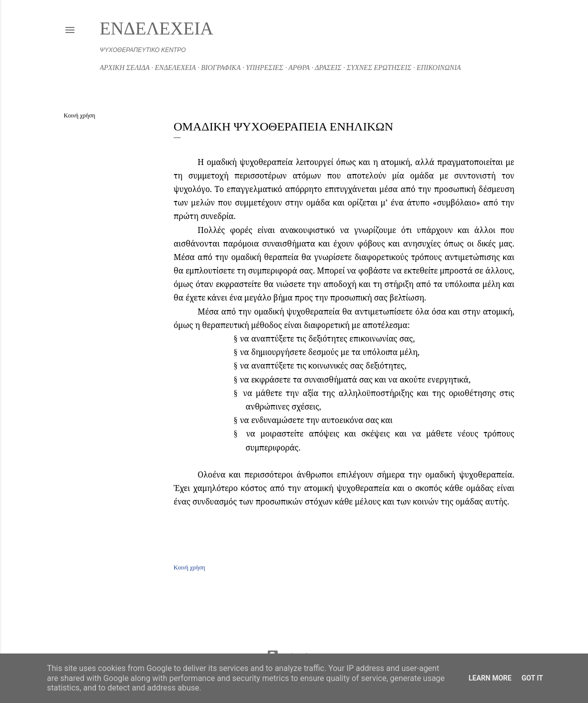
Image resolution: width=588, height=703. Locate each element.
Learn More (490, 678)
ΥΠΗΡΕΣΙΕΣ (265, 68)
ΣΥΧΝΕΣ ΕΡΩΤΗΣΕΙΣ (379, 68)
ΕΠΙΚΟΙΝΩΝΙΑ (439, 68)
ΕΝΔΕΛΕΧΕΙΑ (157, 28)
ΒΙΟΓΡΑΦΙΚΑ (221, 68)
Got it (532, 678)
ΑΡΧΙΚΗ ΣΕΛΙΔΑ (125, 68)
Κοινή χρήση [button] (80, 115)
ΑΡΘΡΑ (299, 68)
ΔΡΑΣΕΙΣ (328, 68)
